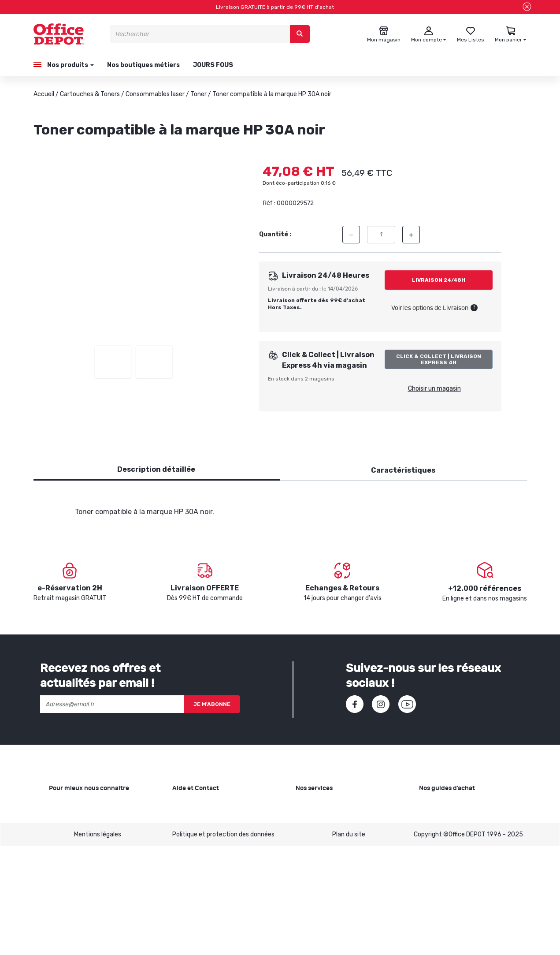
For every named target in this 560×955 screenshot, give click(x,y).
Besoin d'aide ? (193, 805)
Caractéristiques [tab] (403, 470)
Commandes (190, 834)
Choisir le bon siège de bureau (460, 871)
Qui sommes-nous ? (77, 805)
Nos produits (70, 65)
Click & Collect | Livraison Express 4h (439, 359)
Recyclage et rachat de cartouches (346, 834)
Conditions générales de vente (215, 862)
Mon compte (190, 848)
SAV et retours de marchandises (218, 819)
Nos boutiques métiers (143, 65)
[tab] (156, 470)
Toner (198, 94)
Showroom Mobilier (322, 819)
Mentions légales (98, 943)
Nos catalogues (71, 848)
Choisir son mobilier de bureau (461, 886)
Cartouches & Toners (90, 94)
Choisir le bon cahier (447, 819)
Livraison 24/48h (439, 280)
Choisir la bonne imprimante (458, 834)
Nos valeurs (65, 819)
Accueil (44, 94)
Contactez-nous (196, 900)
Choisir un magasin (434, 389)
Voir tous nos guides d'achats (460, 900)
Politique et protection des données (223, 943)
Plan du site (349, 943)
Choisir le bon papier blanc (455, 805)
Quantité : (275, 234)
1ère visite (63, 862)
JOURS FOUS (213, 65)
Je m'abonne (212, 704)
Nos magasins (69, 834)
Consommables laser (155, 94)
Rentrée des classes (324, 848)
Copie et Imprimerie (323, 805)
